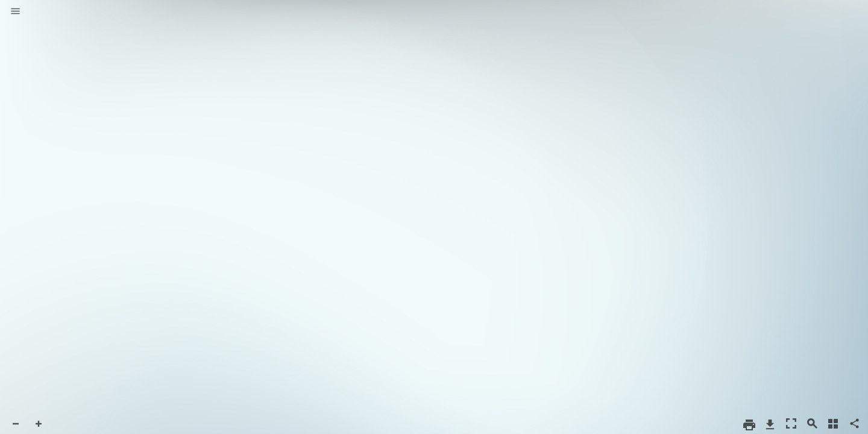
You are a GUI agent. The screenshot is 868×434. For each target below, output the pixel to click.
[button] (15, 12)
